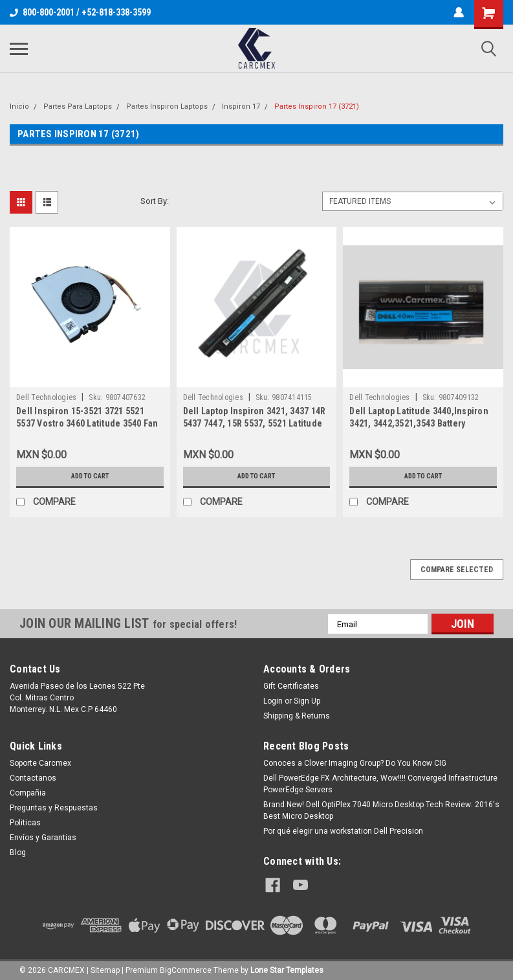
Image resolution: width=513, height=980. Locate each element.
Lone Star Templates (287, 967)
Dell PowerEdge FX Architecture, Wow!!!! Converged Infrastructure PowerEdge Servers (380, 784)
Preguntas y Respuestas (54, 808)
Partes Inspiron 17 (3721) (317, 106)
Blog (18, 852)
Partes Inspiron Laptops (167, 106)
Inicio (19, 106)
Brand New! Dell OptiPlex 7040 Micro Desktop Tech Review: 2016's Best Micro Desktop (381, 810)
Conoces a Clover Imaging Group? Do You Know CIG (355, 763)
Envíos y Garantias (43, 838)
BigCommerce (186, 967)
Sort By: (155, 201)
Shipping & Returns (297, 716)
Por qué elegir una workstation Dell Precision (343, 831)
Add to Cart (90, 476)
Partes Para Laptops (78, 106)
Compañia (28, 793)
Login (273, 701)
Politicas (25, 823)
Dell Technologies (46, 397)
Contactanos (33, 778)
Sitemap (105, 967)
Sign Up (307, 701)
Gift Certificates (291, 686)
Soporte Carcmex (40, 763)
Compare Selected (457, 570)
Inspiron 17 (241, 106)
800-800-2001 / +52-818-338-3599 (80, 12)
